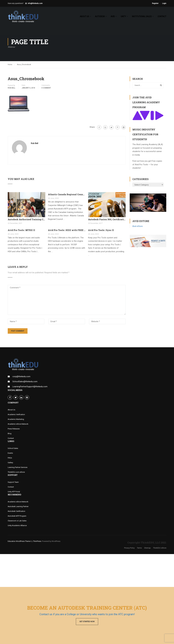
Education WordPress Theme (19, 541)
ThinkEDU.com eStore (16, 472)
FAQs (10, 458)
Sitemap (147, 548)
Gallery (10, 463)
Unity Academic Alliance (17, 525)
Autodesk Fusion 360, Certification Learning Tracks (107, 219)
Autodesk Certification (16, 511)
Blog (10, 433)
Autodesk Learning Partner (18, 506)
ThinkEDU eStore (160, 548)
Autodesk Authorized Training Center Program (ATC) (26, 219)
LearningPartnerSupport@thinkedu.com (30, 387)
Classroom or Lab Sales (17, 521)
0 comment (46, 88)
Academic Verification (16, 414)
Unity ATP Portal (14, 492)
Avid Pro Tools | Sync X (101, 230)
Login (164, 3)
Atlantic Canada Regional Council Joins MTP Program (67, 194)
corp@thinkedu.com (21, 376)
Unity (123, 16)
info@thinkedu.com (35, 3)
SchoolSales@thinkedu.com (25, 382)
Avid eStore (138, 226)
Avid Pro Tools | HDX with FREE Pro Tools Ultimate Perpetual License (67, 230)
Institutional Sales (142, 16)
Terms (139, 548)
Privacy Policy (129, 548)
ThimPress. (37, 541)
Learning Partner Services (18, 467)
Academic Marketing (16, 419)
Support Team (13, 482)
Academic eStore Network (18, 424)
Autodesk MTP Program (17, 516)
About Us (11, 410)
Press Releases (14, 429)
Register (155, 3)
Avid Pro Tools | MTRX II (21, 230)
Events (10, 453)
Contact (162, 16)
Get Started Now (87, 622)
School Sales (13, 448)
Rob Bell (11, 88)
